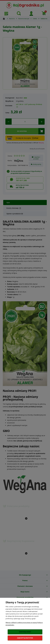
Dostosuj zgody (25, 632)
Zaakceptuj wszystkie (25, 638)
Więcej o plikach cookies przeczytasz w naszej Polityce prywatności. (24, 624)
